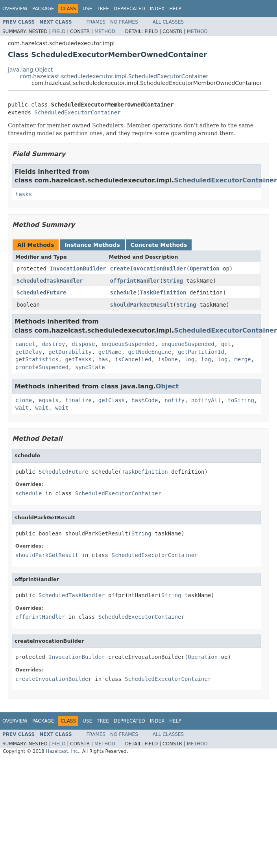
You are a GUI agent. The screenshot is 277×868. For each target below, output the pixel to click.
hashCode (145, 400)
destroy (53, 344)
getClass (112, 400)
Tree (103, 9)
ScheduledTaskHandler (50, 281)
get (226, 344)
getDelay (29, 352)
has (103, 359)
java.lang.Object (30, 70)
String (173, 281)
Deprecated (129, 9)
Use (87, 9)
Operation (205, 268)
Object (167, 386)
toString (241, 400)
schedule (123, 292)
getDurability (70, 352)
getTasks (78, 359)
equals (49, 400)
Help (175, 9)
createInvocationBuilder (148, 268)
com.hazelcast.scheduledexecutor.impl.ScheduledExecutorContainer (114, 76)
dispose (83, 344)
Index (157, 9)
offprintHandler (135, 281)
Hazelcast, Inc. (62, 751)
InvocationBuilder (78, 268)
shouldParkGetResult (142, 305)
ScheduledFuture (41, 292)
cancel (25, 344)
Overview (15, 9)
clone (24, 400)
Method (105, 31)
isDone (168, 359)
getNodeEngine (150, 352)
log (189, 359)
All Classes (168, 22)
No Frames (124, 22)
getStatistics (37, 359)
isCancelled (133, 359)
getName (110, 352)
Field (59, 31)
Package (43, 9)
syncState (90, 367)
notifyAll (206, 400)
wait (22, 408)
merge (242, 359)
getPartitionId (201, 352)
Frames (96, 22)
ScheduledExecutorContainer (77, 112)
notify (175, 400)
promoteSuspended (42, 367)
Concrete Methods (159, 245)
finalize (78, 400)
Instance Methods (92, 245)
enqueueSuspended (128, 344)
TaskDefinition (163, 292)
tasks (24, 194)
